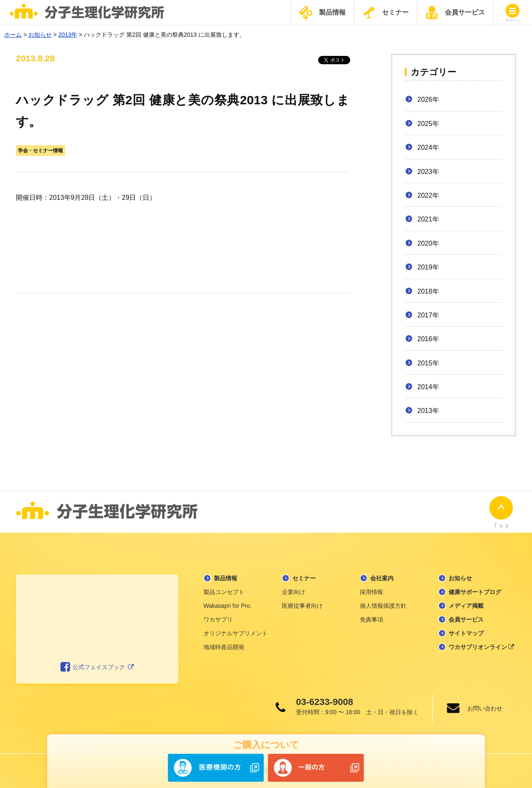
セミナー (386, 13)
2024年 (428, 147)
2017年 (428, 315)
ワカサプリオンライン (482, 647)
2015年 (428, 363)
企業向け (294, 592)
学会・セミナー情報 (40, 151)
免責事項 (371, 619)
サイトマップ (466, 633)
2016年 (428, 339)
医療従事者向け (302, 606)
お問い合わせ (485, 708)
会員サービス (455, 13)
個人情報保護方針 (383, 606)
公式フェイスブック (97, 667)
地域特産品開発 (224, 647)
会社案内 (382, 578)
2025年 (428, 124)
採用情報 (371, 592)
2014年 (428, 387)
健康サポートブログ (475, 592)
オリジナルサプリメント (236, 633)
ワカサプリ (218, 619)
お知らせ (460, 578)
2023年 (428, 172)
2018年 (428, 291)
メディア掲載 (466, 606)
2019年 (428, 267)
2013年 (428, 411)
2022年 (428, 195)
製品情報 (322, 13)
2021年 (428, 219)
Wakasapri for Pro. (227, 606)
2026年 (428, 99)
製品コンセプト (224, 592)
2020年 (428, 243)
